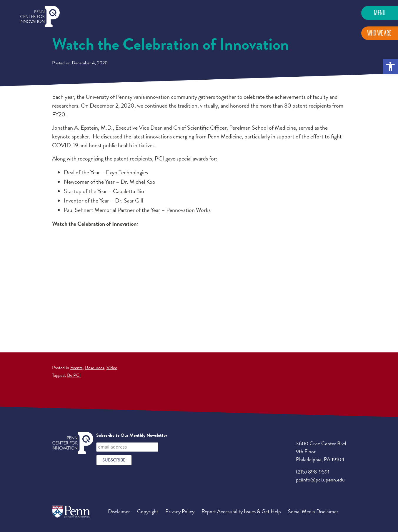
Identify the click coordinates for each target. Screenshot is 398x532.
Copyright (148, 511)
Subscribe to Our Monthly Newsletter (132, 435)
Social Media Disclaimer (313, 511)
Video (112, 368)
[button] (390, 66)
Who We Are (379, 33)
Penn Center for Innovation (40, 17)
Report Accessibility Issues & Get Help (241, 511)
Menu (380, 13)
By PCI (74, 375)
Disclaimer (119, 511)
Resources (95, 368)
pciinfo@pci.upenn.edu (320, 480)
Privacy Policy (180, 511)
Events (76, 368)
